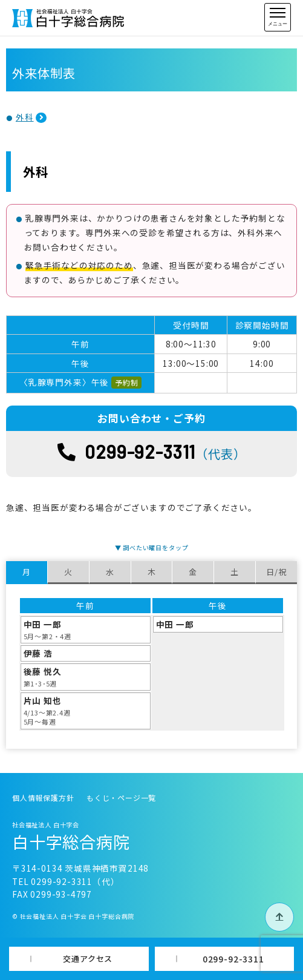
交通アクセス (88, 959)
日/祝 (276, 572)
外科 (25, 117)
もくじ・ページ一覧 (121, 797)
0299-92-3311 (233, 959)
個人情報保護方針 (43, 797)
